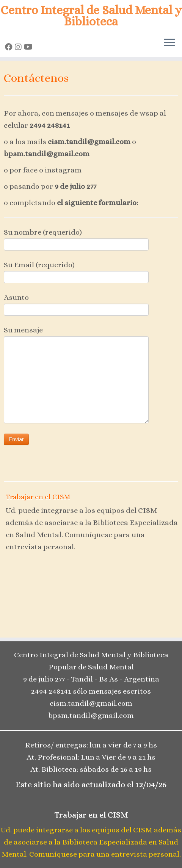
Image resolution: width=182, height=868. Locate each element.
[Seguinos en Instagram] (19, 47)
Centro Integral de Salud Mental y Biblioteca (91, 16)
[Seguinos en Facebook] (10, 47)
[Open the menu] (169, 43)
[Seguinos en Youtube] (29, 47)
